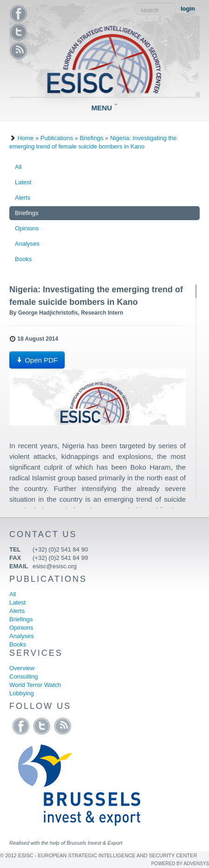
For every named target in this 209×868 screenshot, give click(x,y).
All (18, 167)
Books (23, 259)
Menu (104, 108)
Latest (23, 182)
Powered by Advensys (180, 864)
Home (26, 138)
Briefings (91, 138)
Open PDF (37, 360)
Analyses (27, 244)
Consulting (24, 676)
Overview (22, 668)
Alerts (23, 198)
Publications (57, 138)
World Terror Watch (35, 685)
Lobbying (22, 693)
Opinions (27, 228)
